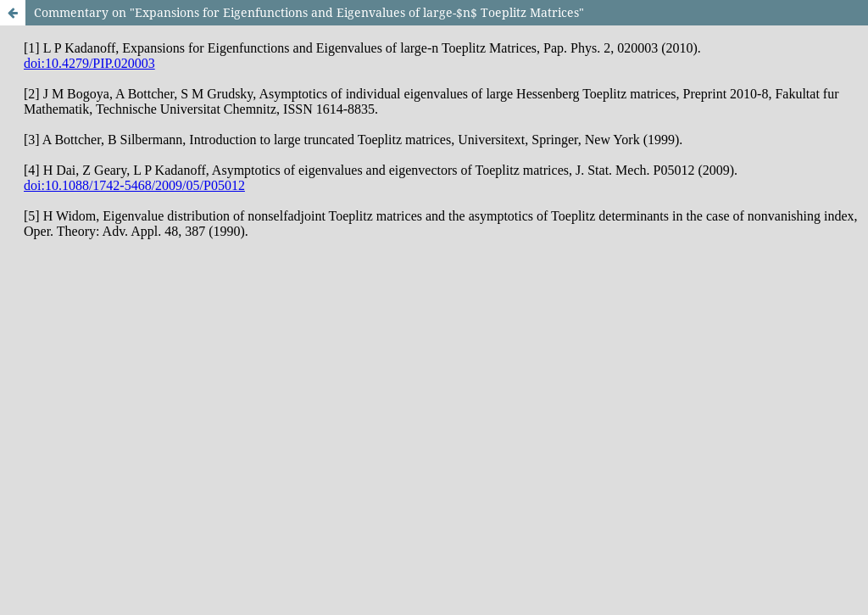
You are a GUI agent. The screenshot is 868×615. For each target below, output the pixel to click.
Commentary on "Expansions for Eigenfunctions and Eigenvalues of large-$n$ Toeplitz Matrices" (309, 12)
